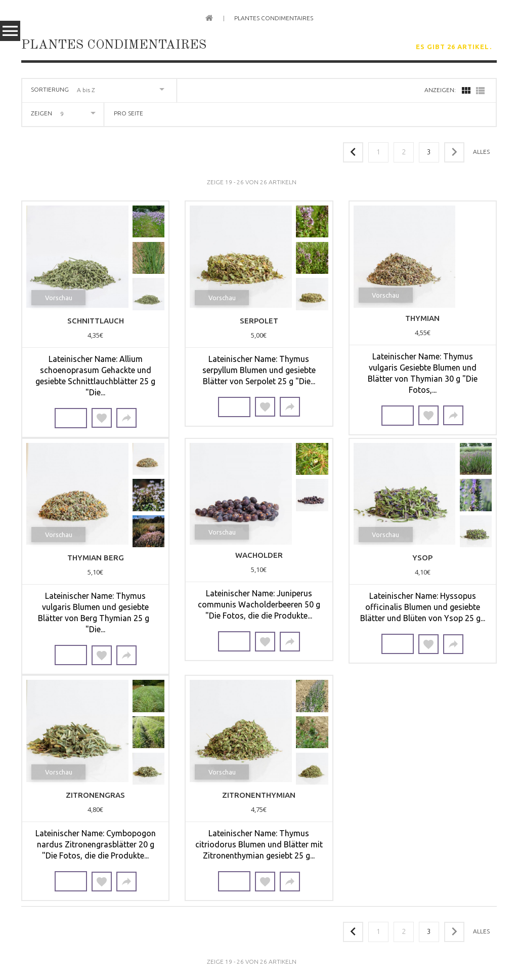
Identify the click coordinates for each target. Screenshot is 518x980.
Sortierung (50, 89)
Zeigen (41, 113)
